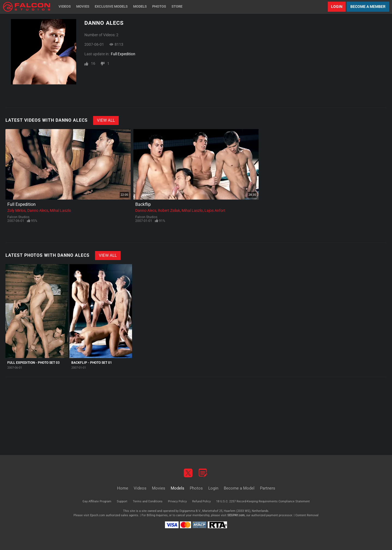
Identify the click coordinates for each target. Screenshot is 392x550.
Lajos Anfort (215, 210)
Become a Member (368, 7)
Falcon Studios (18, 217)
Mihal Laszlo (60, 210)
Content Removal (307, 515)
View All (106, 120)
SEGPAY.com (236, 515)
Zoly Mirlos (16, 210)
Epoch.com (98, 515)
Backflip (143, 204)
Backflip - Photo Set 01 (92, 363)
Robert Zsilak (169, 210)
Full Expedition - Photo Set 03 (33, 363)
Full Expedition (123, 54)
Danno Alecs (38, 210)
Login (337, 7)
